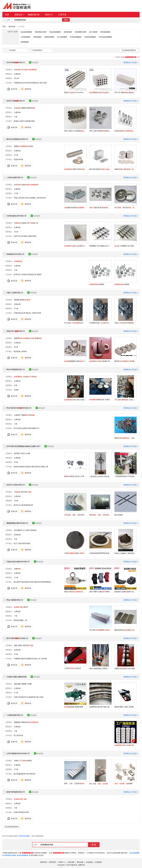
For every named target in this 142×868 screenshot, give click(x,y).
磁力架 (34, 223)
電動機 (17, 300)
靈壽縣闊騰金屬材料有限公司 (17, 523)
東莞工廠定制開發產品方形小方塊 (100, 131)
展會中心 (49, 15)
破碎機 (17, 453)
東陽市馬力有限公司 (16, 331)
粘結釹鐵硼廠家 (26, 32)
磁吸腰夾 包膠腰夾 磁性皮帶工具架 (125, 592)
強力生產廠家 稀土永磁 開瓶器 (100, 361)
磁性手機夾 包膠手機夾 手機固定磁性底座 (100, 592)
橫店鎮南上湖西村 (20, 351)
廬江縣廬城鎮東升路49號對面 (24, 774)
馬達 (32, 415)
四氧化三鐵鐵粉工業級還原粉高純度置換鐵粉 (125, 553)
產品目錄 (12, 27)
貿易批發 (17, 304)
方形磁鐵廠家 (26, 37)
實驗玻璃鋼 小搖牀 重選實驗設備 (125, 707)
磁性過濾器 (119, 515)
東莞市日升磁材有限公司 (16, 485)
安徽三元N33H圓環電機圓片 (125, 323)
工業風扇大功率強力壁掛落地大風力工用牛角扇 (100, 476)
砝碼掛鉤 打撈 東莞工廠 (125, 131)
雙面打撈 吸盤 (75, 592)
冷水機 (27, 453)
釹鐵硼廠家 (25, 42)
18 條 (16, 501)
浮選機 (29, 684)
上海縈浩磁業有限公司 (15, 715)
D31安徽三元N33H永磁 (75, 323)
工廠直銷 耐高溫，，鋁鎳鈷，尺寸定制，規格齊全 (100, 207)
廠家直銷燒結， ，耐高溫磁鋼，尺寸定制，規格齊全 (75, 207)
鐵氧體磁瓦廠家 (41, 32)
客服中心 (62, 862)
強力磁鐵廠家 (62, 37)
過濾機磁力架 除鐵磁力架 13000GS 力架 (100, 246)
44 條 (16, 155)
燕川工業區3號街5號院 (22, 543)
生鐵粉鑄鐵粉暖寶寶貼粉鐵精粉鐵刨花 (100, 553)
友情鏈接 (98, 862)
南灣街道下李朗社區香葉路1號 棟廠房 (28, 274)
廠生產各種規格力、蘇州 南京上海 (100, 169)
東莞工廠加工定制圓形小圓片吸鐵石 (75, 131)
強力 (25, 69)
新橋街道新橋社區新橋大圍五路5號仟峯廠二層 (31, 467)
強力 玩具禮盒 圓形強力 (75, 246)
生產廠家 (97, 284)
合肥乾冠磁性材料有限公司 (17, 216)
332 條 (16, 78)
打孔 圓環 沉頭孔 (125, 400)
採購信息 (19, 15)
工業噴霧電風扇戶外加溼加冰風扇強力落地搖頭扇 (125, 476)
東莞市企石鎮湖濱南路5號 (23, 505)
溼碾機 (24, 684)
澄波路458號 (18, 159)
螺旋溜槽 (17, 684)
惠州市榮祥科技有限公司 (17, 638)
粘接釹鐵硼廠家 (90, 37)
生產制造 (17, 74)
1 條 (16, 424)
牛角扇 (22, 453)
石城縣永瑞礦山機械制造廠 (17, 677)
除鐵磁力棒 (25, 223)
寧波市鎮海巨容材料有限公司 (19, 408)
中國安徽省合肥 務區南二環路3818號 (27, 313)
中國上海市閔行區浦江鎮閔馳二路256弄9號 (30, 198)
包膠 (17, 569)
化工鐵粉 (26, 530)
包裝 (17, 223)
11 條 (16, 577)
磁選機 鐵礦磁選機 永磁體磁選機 (75, 707)
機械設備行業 (34, 15)
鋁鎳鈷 (31, 146)
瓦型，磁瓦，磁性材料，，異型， (75, 515)
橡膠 (38, 338)
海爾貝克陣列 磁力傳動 (125, 668)
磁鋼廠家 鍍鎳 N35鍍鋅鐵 (75, 361)
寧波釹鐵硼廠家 (76, 37)
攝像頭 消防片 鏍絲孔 (125, 169)
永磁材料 (17, 415)
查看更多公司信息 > (131, 62)
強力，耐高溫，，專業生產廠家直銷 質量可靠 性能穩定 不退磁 (125, 207)
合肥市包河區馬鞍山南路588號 (25, 236)
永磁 (26, 376)
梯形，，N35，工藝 (100, 515)
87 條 (16, 308)
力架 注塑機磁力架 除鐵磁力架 (125, 246)
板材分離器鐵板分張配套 (98, 668)
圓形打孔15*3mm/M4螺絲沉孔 (75, 92)
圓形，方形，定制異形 (75, 783)
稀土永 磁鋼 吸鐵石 (125, 745)
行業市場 (62, 15)
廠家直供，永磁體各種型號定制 (125, 438)
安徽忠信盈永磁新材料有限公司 (18, 562)
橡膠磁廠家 (37, 37)
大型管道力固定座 (73, 668)
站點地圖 (71, 862)
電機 (25, 415)
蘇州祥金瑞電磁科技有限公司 (17, 139)
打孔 (23, 760)
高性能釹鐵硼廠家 (105, 37)
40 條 (16, 654)
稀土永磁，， (98, 784)
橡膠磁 (24, 108)
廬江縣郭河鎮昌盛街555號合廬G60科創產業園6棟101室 (34, 582)
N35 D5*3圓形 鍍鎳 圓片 (125, 92)
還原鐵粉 (33, 530)
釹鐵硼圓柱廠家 (81, 32)
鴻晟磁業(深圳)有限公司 (15, 254)
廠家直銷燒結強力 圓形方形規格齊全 (125, 630)
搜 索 (94, 845)
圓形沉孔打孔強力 (100, 92)
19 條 (16, 769)
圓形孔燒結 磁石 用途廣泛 (75, 169)
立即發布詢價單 (24, 836)
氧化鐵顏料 (18, 530)
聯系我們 (53, 862)
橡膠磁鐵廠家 (49, 37)
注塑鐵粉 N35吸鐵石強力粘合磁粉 (75, 553)
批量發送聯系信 (129, 50)
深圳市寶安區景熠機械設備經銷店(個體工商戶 (23, 446)
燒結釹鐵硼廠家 (55, 32)
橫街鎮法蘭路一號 (20, 620)
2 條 (16, 270)
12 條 (16, 193)
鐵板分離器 (18, 645)
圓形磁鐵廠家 (105, 32)
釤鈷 (17, 69)
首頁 (7, 15)
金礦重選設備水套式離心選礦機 (100, 707)
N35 (17, 492)
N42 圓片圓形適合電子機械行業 (100, 630)
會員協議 (89, 862)
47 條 (16, 693)
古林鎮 (16, 390)
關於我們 (44, 862)
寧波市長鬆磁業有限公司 (16, 369)
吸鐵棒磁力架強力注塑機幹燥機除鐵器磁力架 (75, 476)
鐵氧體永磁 (25, 722)
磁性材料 (24, 492)
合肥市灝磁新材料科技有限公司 (18, 753)
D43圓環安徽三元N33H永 (100, 323)
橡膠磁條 (17, 722)
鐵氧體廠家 (68, 32)
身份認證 (34, 62)
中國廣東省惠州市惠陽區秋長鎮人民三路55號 (30, 659)
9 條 (16, 539)
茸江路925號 (18, 735)
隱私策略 (80, 862)
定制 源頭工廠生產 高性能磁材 (75, 400)
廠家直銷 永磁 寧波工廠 (100, 399)
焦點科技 (74, 865)
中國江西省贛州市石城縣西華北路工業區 (29, 697)
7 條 (16, 117)
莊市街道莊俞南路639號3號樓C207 (27, 428)
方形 (33, 376)
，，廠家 (124, 783)
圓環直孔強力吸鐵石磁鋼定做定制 (125, 361)
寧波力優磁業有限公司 (15, 600)
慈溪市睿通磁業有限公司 (16, 792)
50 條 (16, 232)
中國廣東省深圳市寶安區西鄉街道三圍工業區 (30, 83)
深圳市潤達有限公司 (16, 62)
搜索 (66, 20)
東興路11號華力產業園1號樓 (24, 121)
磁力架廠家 (93, 32)
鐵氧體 (31, 108)
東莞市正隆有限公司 (16, 101)
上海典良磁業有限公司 (15, 177)
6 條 (16, 385)
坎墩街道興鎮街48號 (21, 812)
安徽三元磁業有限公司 (15, 293)
